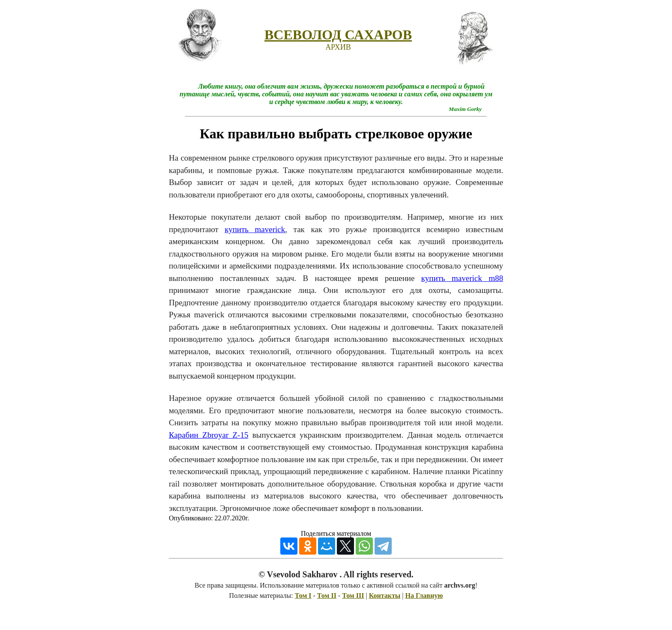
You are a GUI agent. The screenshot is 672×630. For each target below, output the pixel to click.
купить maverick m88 (462, 278)
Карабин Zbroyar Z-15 (208, 435)
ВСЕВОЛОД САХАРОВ (338, 35)
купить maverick (255, 229)
